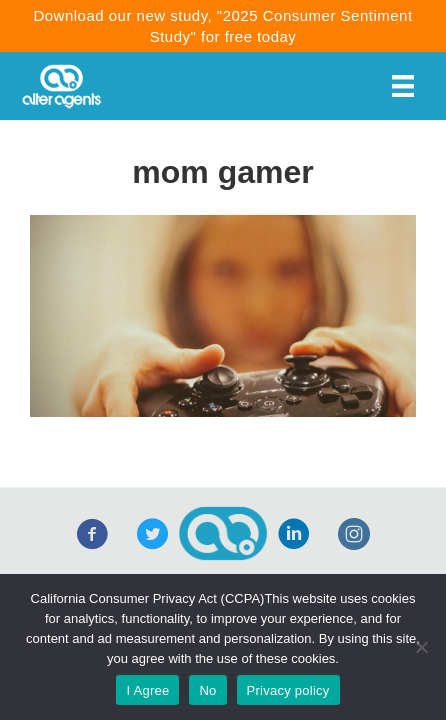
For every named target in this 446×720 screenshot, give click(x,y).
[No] (421, 647)
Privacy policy (288, 690)
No (207, 690)
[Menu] (403, 86)
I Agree (147, 690)
